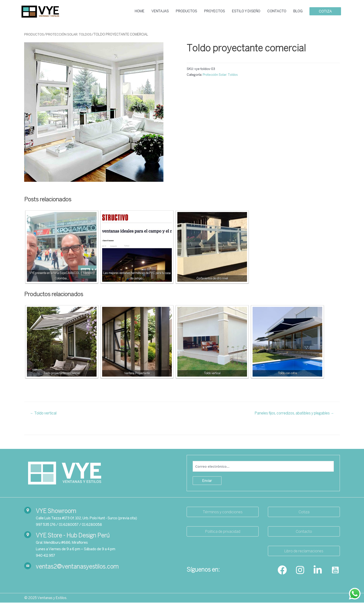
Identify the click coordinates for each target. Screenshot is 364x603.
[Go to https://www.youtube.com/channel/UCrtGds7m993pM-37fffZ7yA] (335, 571)
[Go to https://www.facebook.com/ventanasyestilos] (282, 571)
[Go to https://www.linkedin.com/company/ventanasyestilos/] (318, 571)
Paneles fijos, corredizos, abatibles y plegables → (294, 414)
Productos (34, 35)
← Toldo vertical (44, 414)
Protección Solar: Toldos (70, 35)
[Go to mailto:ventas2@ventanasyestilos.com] (101, 567)
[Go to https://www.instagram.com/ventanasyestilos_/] (300, 571)
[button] (223, 512)
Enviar (207, 481)
